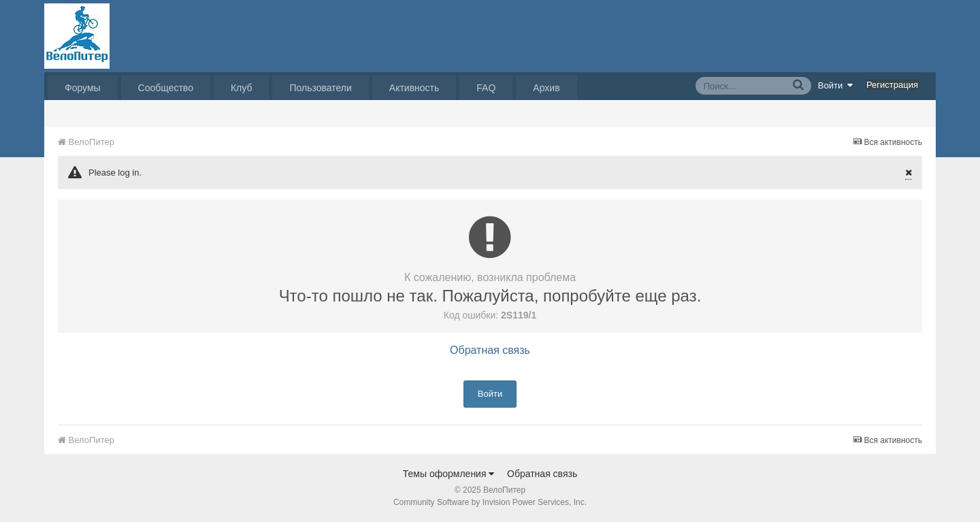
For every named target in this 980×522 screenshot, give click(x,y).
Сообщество (166, 88)
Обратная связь (490, 350)
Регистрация (892, 85)
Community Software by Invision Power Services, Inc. (490, 502)
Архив (546, 88)
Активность (414, 88)
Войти (836, 85)
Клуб (242, 88)
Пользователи (320, 88)
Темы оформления (449, 474)
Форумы (83, 88)
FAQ (486, 88)
